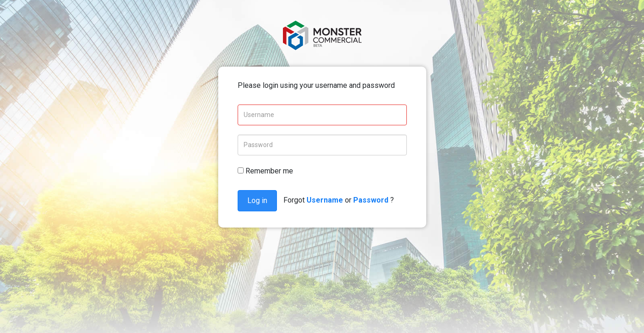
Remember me (265, 171)
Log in (257, 200)
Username (325, 200)
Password (371, 200)
